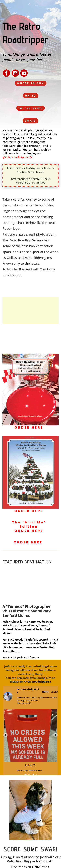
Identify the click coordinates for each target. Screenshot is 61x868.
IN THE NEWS (30, 108)
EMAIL (30, 121)
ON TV (31, 96)
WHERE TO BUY (31, 83)
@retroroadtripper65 (17, 157)
